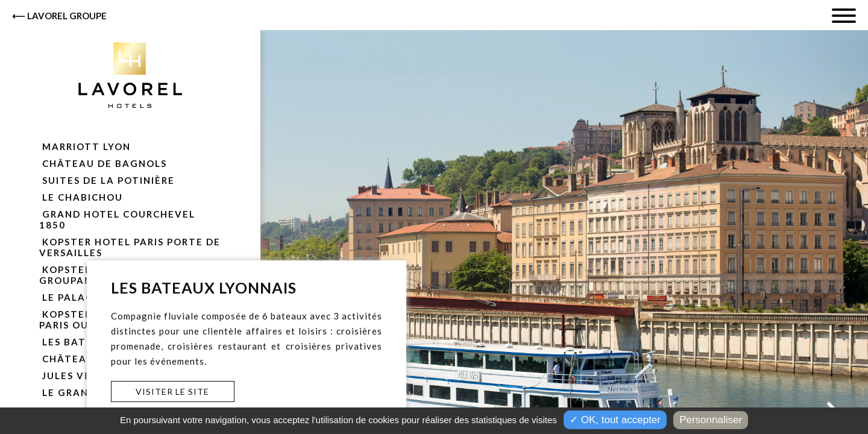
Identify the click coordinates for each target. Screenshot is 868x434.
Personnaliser (711, 420)
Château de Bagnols (103, 163)
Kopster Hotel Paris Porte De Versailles (130, 247)
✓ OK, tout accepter (615, 420)
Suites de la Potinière (107, 180)
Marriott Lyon (85, 146)
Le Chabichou (81, 197)
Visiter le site (172, 392)
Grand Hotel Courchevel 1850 (117, 219)
